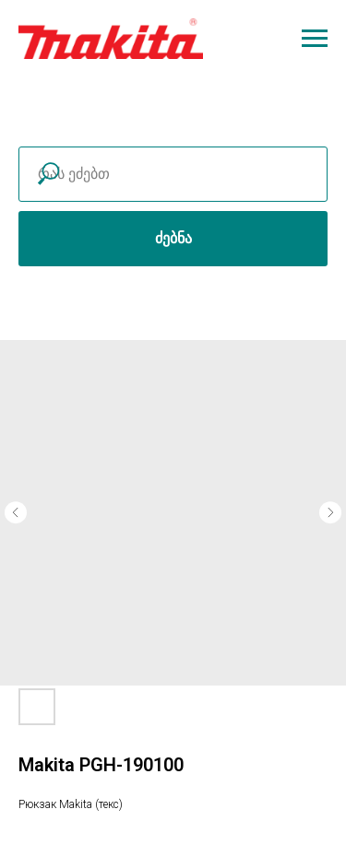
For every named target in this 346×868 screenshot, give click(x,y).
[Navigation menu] (315, 39)
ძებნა (173, 238)
